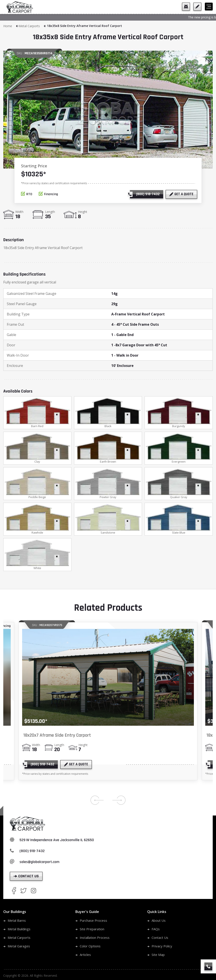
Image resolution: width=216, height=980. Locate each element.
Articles (85, 955)
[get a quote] (197, 7)
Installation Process (95, 938)
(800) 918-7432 (32, 851)
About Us (159, 920)
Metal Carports (33, 26)
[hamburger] (209, 7)
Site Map (158, 955)
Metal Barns (17, 920)
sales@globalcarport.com (39, 862)
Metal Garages (19, 946)
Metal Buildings (19, 929)
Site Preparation (92, 929)
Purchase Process (93, 920)
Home (11, 26)
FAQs (156, 929)
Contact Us (160, 938)
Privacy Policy (162, 946)
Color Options (90, 946)
